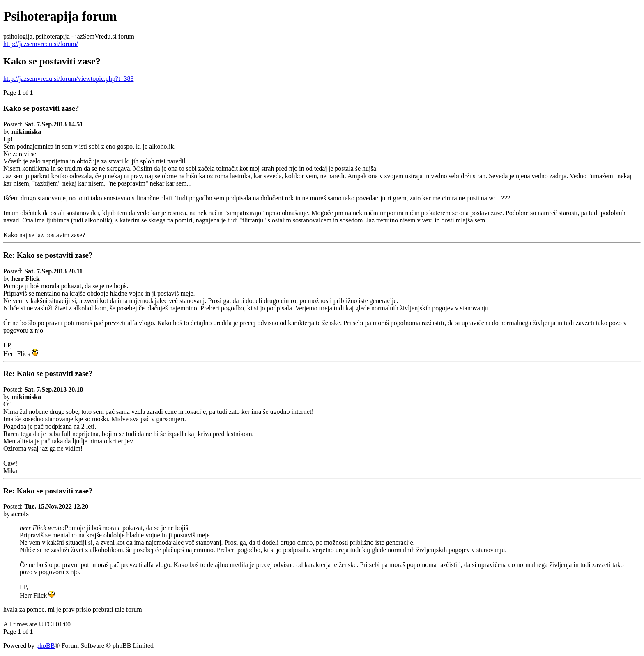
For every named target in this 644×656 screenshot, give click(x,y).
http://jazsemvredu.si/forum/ (41, 44)
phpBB (45, 646)
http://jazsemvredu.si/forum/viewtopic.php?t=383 (68, 79)
